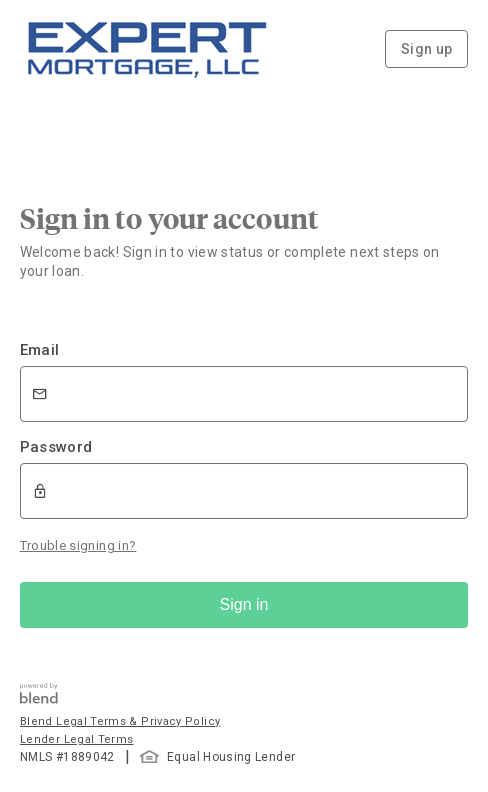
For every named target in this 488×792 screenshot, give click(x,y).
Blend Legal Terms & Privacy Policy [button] (120, 721)
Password (56, 447)
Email (40, 350)
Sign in (244, 604)
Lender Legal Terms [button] (76, 739)
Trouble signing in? (78, 545)
